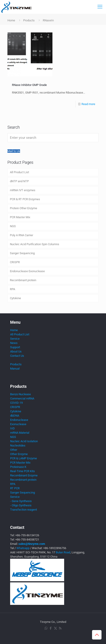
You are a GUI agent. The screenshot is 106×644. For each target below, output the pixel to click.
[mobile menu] (100, 7)
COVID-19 (16, 403)
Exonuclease (18, 424)
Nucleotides (18, 445)
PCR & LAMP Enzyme (24, 458)
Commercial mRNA (22, 398)
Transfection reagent (24, 510)
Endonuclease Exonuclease (27, 271)
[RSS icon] (60, 628)
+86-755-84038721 (27, 540)
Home (11, 20)
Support (15, 347)
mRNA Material (20, 433)
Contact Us (17, 356)
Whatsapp (23, 548)
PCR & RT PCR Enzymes (25, 199)
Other (14, 450)
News (14, 343)
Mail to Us (14, 151)
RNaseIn (48, 20)
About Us (16, 351)
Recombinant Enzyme (24, 475)
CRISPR (15, 262)
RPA (12, 289)
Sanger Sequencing (22, 253)
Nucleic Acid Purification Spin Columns (35, 244)
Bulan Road (63, 552)
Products (29, 20)
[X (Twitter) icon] (55, 628)
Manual (15, 369)
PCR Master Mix (20, 217)
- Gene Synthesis (21, 501)
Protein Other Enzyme (24, 208)
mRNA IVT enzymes (23, 190)
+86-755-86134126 (27, 535)
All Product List (19, 172)
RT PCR (15, 488)
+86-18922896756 (55, 548)
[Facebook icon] (51, 628)
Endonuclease (19, 420)
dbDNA (15, 416)
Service (15, 339)
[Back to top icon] (97, 635)
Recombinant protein (23, 280)
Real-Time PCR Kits (23, 471)
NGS (13, 226)
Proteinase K (18, 467)
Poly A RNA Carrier (21, 235)
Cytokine (15, 298)
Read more (88, 104)
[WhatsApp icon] (46, 628)
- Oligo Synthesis (21, 505)
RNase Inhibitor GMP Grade (29, 85)
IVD (12, 428)
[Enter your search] (53, 138)
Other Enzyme (19, 454)
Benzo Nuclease (20, 394)
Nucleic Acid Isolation (24, 441)
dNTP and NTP (19, 181)
